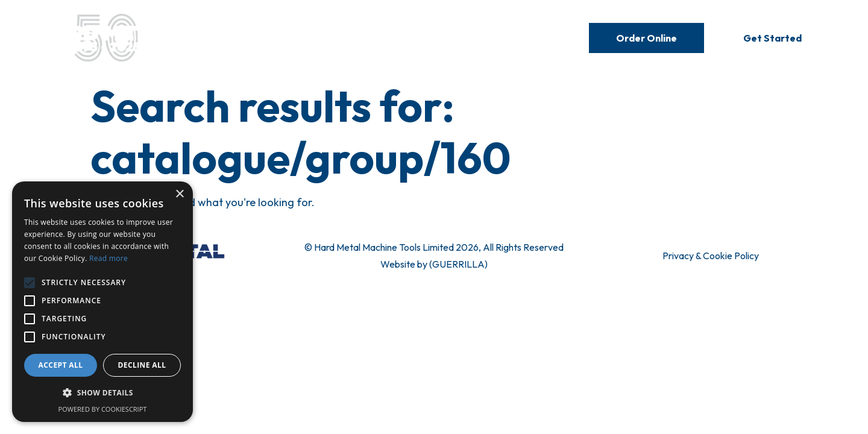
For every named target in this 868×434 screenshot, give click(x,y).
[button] (102, 393)
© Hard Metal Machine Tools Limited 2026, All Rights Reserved (434, 247)
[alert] (102, 302)
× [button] (179, 194)
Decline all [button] (142, 365)
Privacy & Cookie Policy (711, 256)
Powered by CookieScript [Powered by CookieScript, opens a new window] (103, 409)
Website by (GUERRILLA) (434, 264)
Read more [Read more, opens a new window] (108, 258)
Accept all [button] (61, 365)
